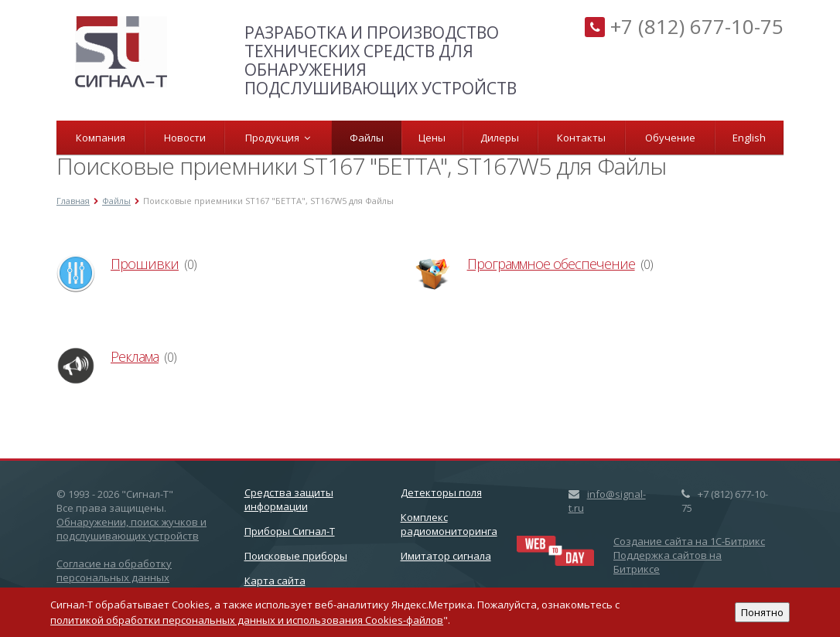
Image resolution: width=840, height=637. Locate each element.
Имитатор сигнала (446, 556)
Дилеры (500, 138)
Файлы (367, 138)
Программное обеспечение (551, 264)
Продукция (278, 138)
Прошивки (145, 264)
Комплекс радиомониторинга (449, 524)
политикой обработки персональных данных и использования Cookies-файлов (247, 620)
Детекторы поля (441, 492)
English (749, 138)
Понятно (762, 612)
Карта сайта (275, 581)
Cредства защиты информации (289, 499)
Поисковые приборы (296, 556)
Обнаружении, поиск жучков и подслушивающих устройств (131, 529)
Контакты (581, 138)
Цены (432, 138)
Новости (185, 138)
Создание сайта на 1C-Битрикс (689, 541)
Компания (101, 138)
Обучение (670, 138)
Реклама (135, 356)
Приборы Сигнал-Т (290, 531)
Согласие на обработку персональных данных (114, 571)
